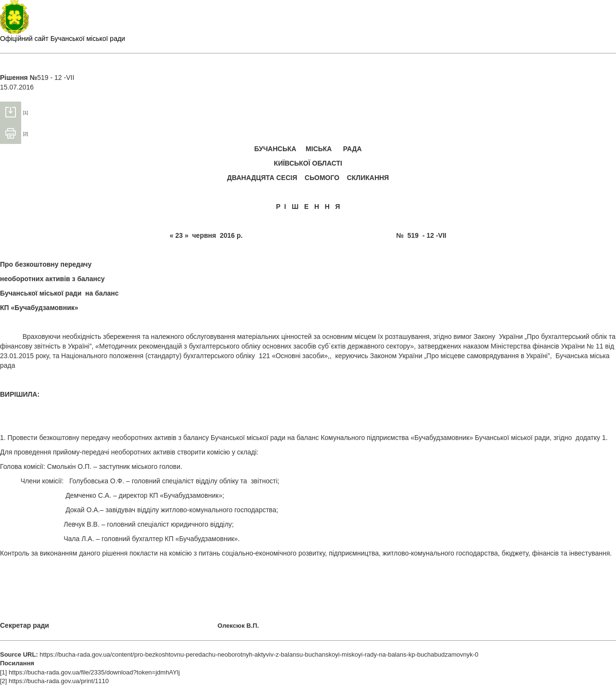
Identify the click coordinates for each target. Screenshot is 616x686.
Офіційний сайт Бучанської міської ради (63, 39)
